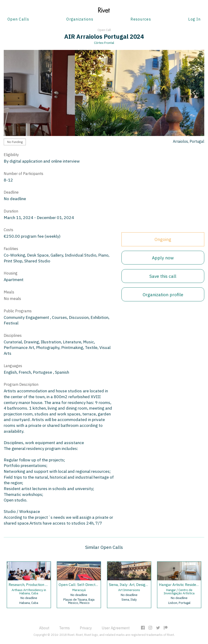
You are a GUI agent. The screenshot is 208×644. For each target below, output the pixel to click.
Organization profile (163, 294)
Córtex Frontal (104, 43)
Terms (64, 628)
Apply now (163, 258)
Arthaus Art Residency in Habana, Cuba (29, 592)
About (44, 628)
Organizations (80, 19)
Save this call (163, 276)
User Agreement (116, 628)
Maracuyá (79, 590)
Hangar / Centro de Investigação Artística (179, 592)
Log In (194, 19)
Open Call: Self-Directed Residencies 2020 (95, 585)
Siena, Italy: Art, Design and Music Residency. (146, 585)
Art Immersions (129, 590)
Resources (141, 19)
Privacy (86, 628)
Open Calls (18, 19)
